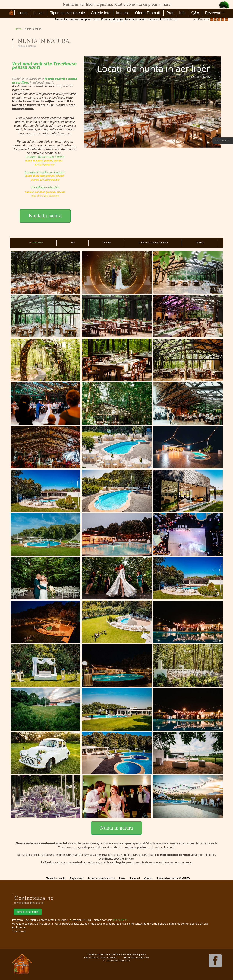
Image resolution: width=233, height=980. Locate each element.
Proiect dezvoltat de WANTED (173, 878)
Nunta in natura (45, 216)
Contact (116, 20)
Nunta (59, 19)
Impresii (123, 13)
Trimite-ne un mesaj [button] (28, 912)
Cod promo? (222, 141)
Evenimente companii (78, 19)
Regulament (77, 878)
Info (182, 13)
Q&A (195, 13)
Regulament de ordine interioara (100, 958)
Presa (122, 878)
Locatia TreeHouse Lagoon (45, 172)
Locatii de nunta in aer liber (153, 243)
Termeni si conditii (56, 878)
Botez (96, 19)
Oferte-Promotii (148, 13)
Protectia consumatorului (101, 878)
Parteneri (135, 878)
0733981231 (120, 920)
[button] (94, 102)
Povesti (107, 243)
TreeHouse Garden (45, 187)
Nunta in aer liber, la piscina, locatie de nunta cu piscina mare (12, 13)
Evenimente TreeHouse (162, 19)
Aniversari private (135, 19)
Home (22, 13)
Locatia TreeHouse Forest (45, 157)
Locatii (39, 13)
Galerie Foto (36, 242)
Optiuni (200, 243)
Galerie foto (101, 13)
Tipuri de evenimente (68, 13)
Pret (170, 13)
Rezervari (213, 13)
